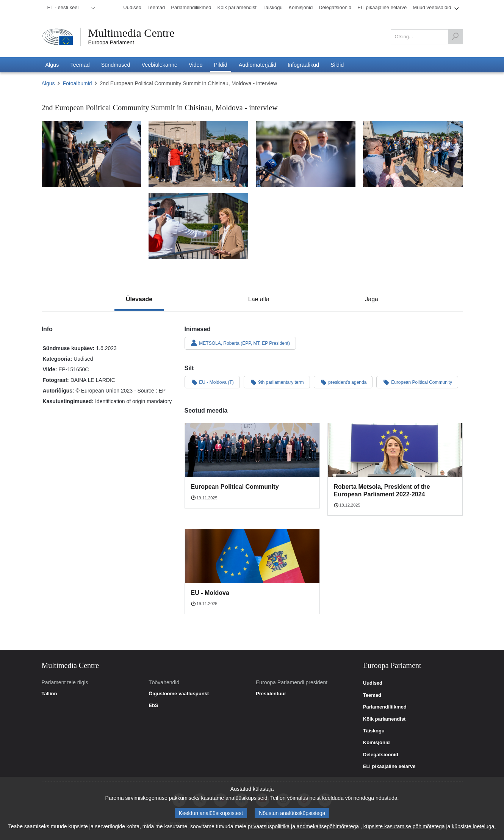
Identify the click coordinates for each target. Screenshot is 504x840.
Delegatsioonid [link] (381, 755)
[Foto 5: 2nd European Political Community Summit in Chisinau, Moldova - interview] (198, 226)
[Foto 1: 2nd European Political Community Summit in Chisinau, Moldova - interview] (92, 154)
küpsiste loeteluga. (474, 826)
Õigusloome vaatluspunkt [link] (179, 694)
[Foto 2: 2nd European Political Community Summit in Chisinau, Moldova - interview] (198, 154)
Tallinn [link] (49, 694)
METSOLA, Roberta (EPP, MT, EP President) (240, 343)
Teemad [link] (372, 695)
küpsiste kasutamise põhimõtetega (404, 826)
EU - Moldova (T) (212, 382)
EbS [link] (153, 705)
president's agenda (343, 382)
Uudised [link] (373, 683)
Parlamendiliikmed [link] (385, 707)
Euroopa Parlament (111, 42)
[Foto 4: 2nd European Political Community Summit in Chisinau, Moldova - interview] (413, 154)
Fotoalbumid (77, 83)
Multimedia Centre (131, 33)
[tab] (139, 299)
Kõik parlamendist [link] (384, 719)
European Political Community (417, 382)
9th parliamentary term (277, 382)
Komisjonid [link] (376, 743)
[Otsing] (455, 37)
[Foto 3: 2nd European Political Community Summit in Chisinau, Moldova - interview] (306, 154)
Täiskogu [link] (374, 731)
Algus (48, 83)
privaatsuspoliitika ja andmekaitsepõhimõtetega (303, 826)
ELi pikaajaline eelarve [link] (389, 766)
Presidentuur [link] (271, 694)
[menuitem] (70, 8)
